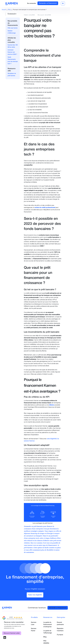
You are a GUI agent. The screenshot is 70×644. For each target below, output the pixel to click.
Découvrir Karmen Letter (12, 633)
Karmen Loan (34, 623)
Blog (9, 10)
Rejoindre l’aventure (60, 630)
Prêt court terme (13, 28)
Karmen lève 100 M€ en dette (13, 46)
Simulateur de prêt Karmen (12, 75)
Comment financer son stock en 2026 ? (12, 52)
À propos (60, 635)
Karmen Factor (34, 630)
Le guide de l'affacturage (48, 632)
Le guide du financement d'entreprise (48, 625)
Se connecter (32, 3)
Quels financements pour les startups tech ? (13, 60)
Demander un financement (48, 3)
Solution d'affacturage (12, 32)
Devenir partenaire (60, 623)
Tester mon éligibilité (35, 595)
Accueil (4, 10)
